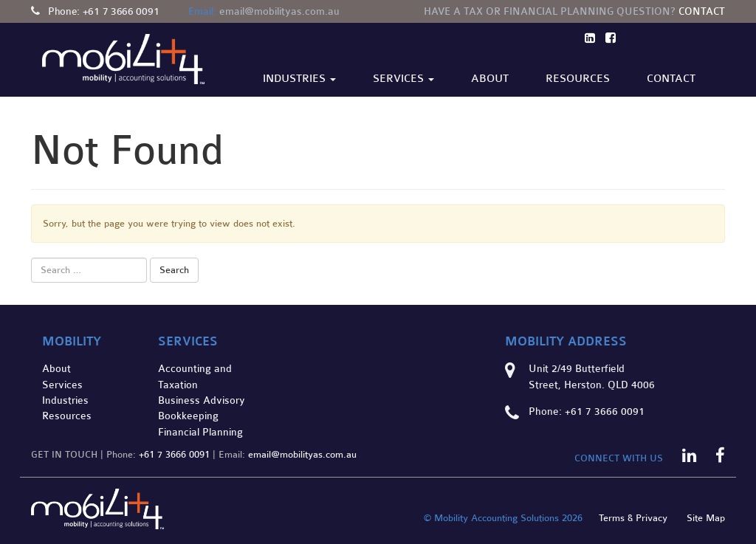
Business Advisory (202, 400)
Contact (702, 11)
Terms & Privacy (633, 518)
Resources (578, 78)
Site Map (706, 518)
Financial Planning (200, 432)
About (490, 78)
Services (403, 78)
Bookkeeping (188, 416)
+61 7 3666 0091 (121, 11)
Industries (299, 78)
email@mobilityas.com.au (279, 11)
